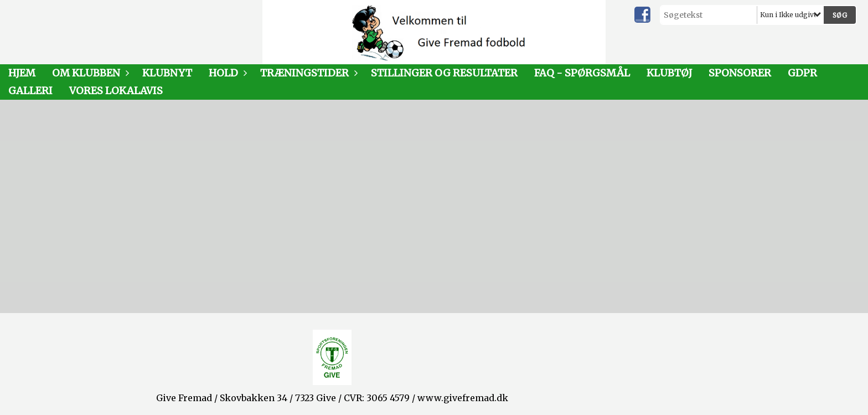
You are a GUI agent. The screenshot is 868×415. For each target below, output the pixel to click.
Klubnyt (167, 73)
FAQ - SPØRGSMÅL (582, 73)
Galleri (30, 91)
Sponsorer (740, 73)
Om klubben (89, 73)
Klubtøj (669, 73)
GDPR (802, 73)
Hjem (22, 73)
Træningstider (307, 73)
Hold (226, 73)
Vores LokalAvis (116, 91)
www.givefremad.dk (463, 398)
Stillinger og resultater (444, 73)
